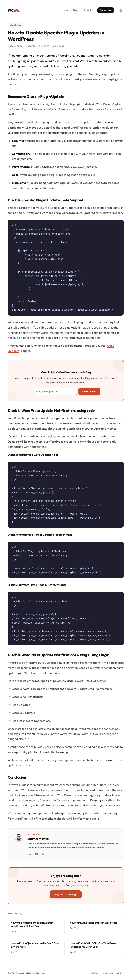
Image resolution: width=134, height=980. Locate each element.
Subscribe (106, 10)
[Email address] (55, 391)
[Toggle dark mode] (121, 10)
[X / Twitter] (43, 854)
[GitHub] (30, 854)
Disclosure (108, 973)
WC (14, 10)
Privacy (120, 973)
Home (64, 10)
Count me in (89, 391)
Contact (95, 973)
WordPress (15, 25)
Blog (76, 10)
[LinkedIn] (36, 854)
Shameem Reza (38, 839)
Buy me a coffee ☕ (66, 894)
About (87, 10)
